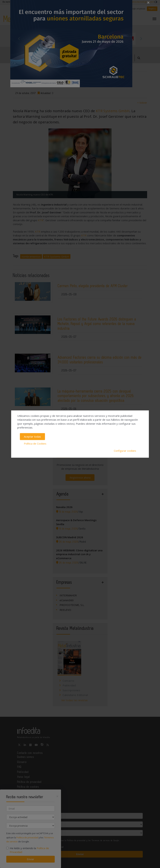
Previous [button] (19, 39)
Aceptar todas (32, 437)
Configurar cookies (125, 451)
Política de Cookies (35, 444)
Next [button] (141, 39)
